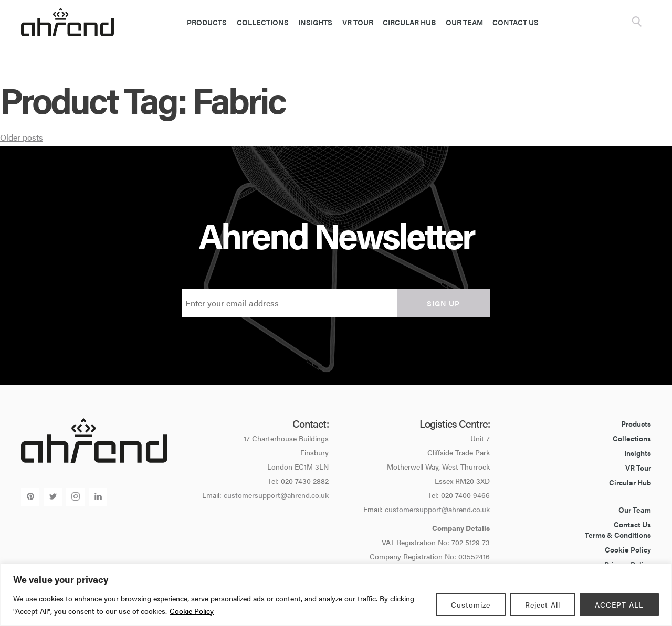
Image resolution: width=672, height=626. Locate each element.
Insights (315, 22)
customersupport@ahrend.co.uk (276, 495)
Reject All (543, 604)
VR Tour (358, 22)
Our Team (464, 22)
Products (207, 22)
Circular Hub (409, 22)
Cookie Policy (192, 611)
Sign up (443, 303)
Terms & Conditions (618, 535)
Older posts (22, 137)
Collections (263, 22)
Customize (471, 604)
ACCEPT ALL (619, 604)
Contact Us (516, 22)
